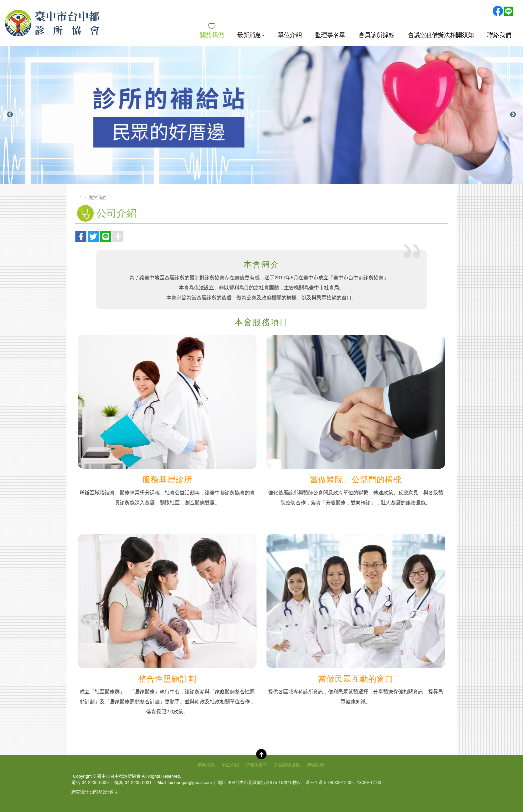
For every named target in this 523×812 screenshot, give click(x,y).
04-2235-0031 (138, 782)
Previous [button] (10, 115)
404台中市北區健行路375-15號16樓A (264, 782)
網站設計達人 (105, 792)
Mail (162, 782)
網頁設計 (80, 792)
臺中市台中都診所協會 (52, 23)
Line (508, 11)
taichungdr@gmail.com (190, 782)
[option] (261, 115)
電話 (76, 782)
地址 (222, 782)
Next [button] (513, 115)
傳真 (119, 782)
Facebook (498, 11)
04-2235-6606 (95, 782)
